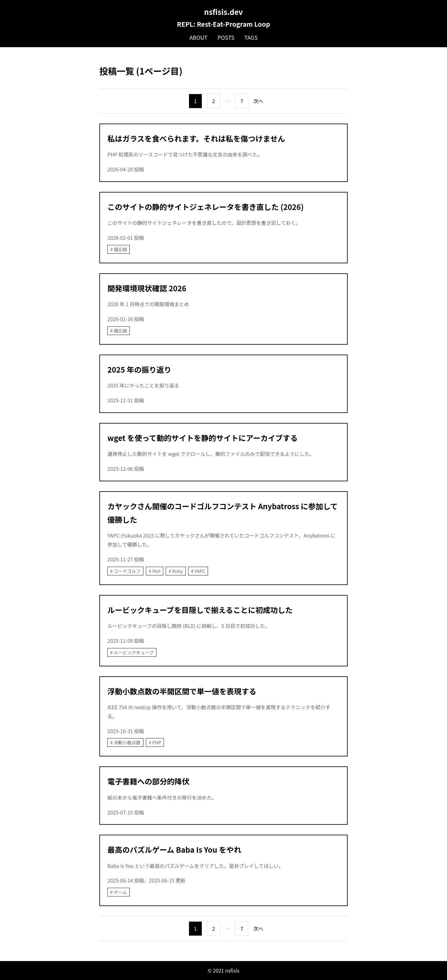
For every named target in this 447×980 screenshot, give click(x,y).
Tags (251, 37)
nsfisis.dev (224, 12)
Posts (226, 37)
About (199, 37)
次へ (258, 101)
